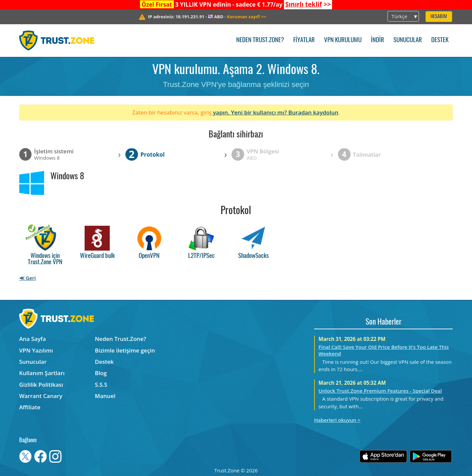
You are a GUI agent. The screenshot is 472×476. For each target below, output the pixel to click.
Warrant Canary (41, 396)
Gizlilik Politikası (41, 385)
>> (308, 4)
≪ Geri (28, 278)
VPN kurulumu (343, 40)
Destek (440, 40)
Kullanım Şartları (42, 373)
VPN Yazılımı (36, 350)
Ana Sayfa (33, 339)
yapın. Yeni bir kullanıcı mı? (250, 112)
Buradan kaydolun (313, 112)
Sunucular (408, 40)
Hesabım (439, 17)
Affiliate (30, 407)
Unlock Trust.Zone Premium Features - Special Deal (380, 391)
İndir (377, 40)
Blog (101, 373)
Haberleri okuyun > (337, 420)
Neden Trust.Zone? (260, 40)
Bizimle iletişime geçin (125, 350)
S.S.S (101, 385)
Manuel (105, 396)
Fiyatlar (304, 40)
